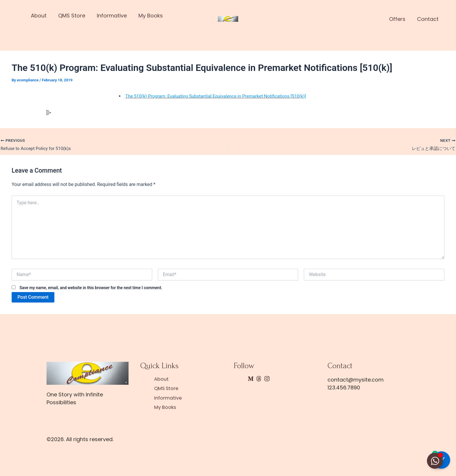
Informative (112, 16)
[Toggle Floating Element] (435, 461)
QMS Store (72, 16)
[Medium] (251, 379)
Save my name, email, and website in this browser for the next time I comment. (91, 288)
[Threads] (259, 379)
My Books (151, 16)
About (39, 16)
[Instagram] (267, 379)
